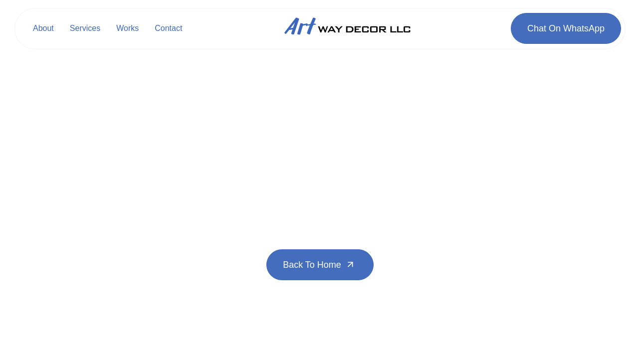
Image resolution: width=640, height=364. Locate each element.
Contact (168, 28)
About (43, 28)
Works (127, 28)
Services (85, 28)
